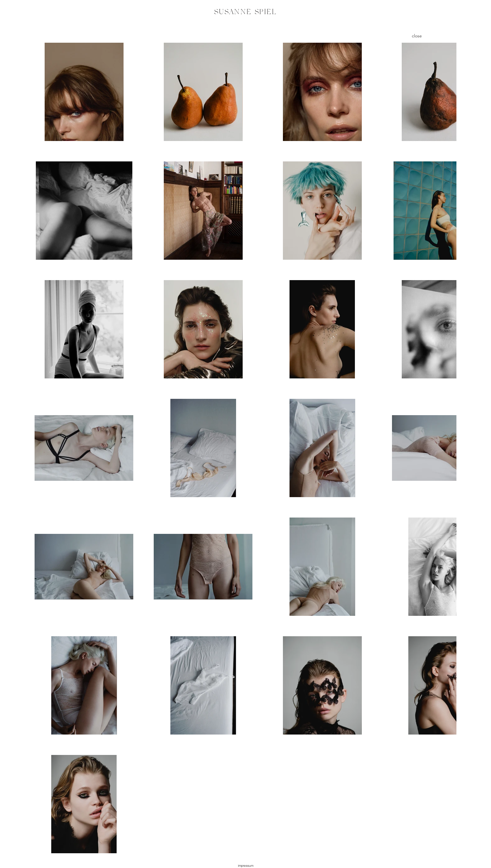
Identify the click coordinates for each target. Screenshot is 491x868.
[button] (246, 866)
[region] (245, 14)
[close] (417, 36)
